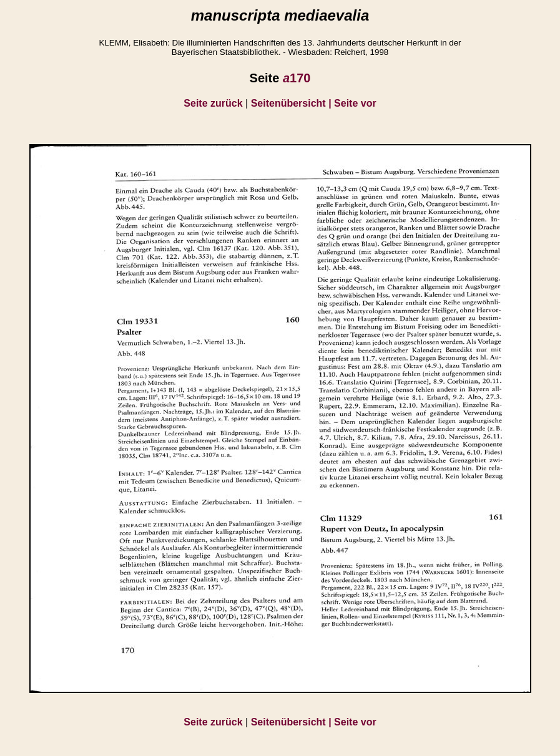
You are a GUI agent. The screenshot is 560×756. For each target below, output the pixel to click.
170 (297, 78)
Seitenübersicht (292, 103)
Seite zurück (213, 103)
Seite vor (355, 103)
